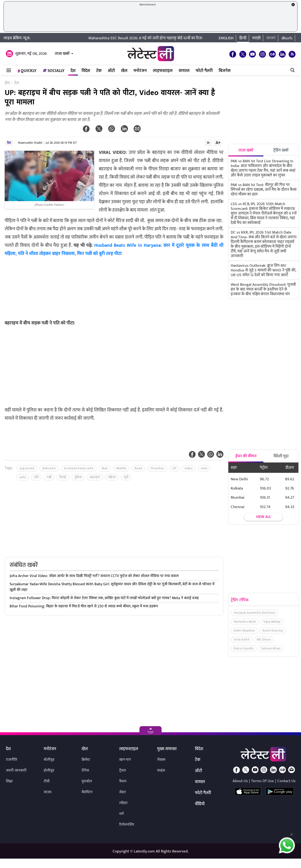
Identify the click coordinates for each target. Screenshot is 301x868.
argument (27, 468)
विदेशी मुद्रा (281, 456)
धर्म (121, 814)
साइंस (161, 770)
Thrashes (157, 468)
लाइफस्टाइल (163, 71)
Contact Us (286, 781)
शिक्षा (9, 781)
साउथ (48, 792)
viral (204, 468)
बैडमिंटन (87, 792)
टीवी (47, 781)
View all (263, 517)
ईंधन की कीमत (246, 456)
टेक (99, 71)
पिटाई (63, 477)
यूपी (126, 477)
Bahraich (49, 468)
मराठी (256, 38)
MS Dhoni (264, 639)
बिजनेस (225, 71)
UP (174, 468)
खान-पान (125, 760)
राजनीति (12, 760)
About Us (240, 781)
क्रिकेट (86, 760)
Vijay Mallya (272, 622)
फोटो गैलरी (204, 71)
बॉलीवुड (49, 760)
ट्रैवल (123, 770)
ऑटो (111, 71)
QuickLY (27, 71)
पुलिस (78, 477)
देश (73, 71)
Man (105, 468)
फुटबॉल (87, 781)
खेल (124, 71)
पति (36, 477)
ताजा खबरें (62, 54)
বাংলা (271, 38)
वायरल (184, 71)
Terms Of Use (263, 781)
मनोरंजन (140, 71)
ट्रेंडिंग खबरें (281, 150)
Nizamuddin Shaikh (30, 143)
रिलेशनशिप (127, 825)
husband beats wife (79, 468)
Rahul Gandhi (244, 648)
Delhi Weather (244, 631)
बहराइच (95, 477)
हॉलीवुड (49, 770)
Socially (53, 71)
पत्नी (49, 477)
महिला (112, 477)
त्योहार (123, 803)
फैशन (123, 781)
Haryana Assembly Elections (254, 613)
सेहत (123, 792)
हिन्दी (243, 38)
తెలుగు (287, 38)
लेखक (161, 760)
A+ (218, 143)
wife (23, 477)
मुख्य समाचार (167, 749)
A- (209, 143)
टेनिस (85, 770)
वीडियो (200, 804)
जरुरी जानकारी (16, 770)
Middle (121, 468)
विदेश (86, 71)
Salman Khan (271, 648)
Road (138, 468)
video (189, 468)
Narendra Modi (245, 622)
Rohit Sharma (273, 631)
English (226, 38)
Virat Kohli (242, 639)
